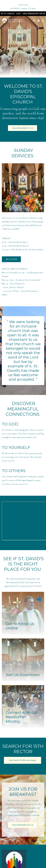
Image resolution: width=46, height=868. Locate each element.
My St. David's (8, 14)
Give (18, 14)
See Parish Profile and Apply (23, 760)
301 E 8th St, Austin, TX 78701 (23, 8)
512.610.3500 (23, 5)
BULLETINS (11, 259)
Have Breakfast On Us (34, 14)
